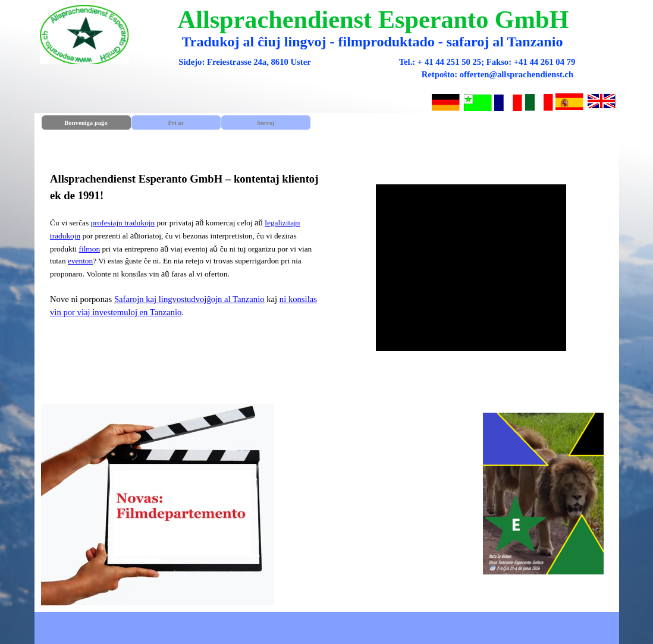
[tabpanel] (182, 267)
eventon (80, 261)
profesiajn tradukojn (123, 223)
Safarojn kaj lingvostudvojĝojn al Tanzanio (189, 299)
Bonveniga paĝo (86, 123)
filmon (90, 249)
